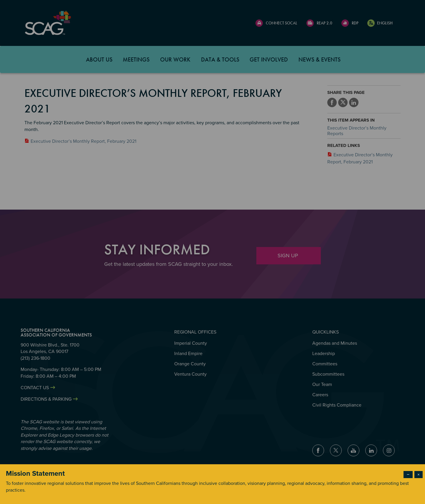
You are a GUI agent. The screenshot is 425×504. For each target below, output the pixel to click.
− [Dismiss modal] (408, 475)
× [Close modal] (419, 475)
